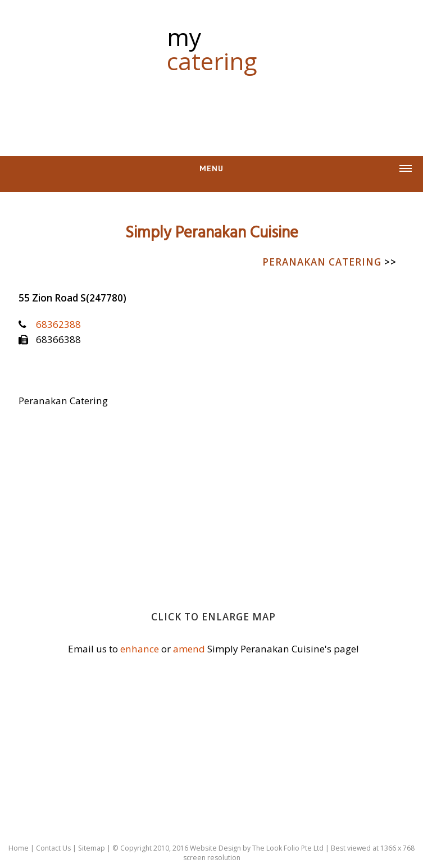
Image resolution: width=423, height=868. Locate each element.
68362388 (58, 324)
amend (189, 649)
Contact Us (53, 848)
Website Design (215, 848)
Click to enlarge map (213, 617)
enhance (140, 649)
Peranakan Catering (329, 262)
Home (19, 848)
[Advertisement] (212, 108)
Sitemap (92, 848)
